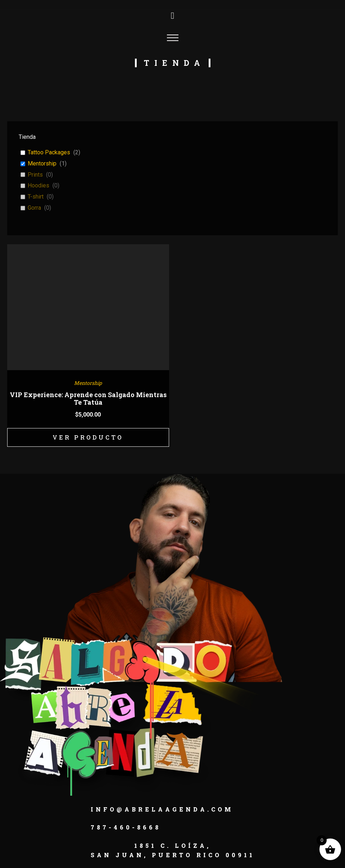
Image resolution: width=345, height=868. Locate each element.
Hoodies (38, 185)
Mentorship (42, 163)
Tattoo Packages (49, 152)
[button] (38, 863)
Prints (35, 175)
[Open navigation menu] (173, 38)
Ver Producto (88, 438)
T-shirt (36, 197)
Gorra (34, 208)
